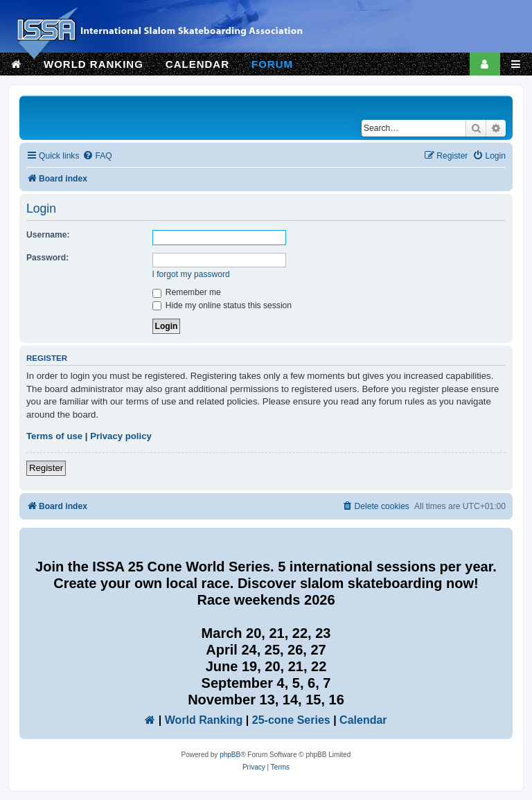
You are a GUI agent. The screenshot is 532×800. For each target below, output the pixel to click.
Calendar (363, 720)
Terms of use (54, 436)
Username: (48, 235)
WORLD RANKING (94, 64)
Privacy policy (121, 436)
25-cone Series (291, 720)
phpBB (230, 755)
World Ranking (204, 720)
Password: (47, 258)
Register (46, 468)
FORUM (272, 64)
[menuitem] (97, 156)
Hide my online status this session (222, 305)
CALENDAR (197, 64)
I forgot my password (191, 274)
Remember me (187, 292)
